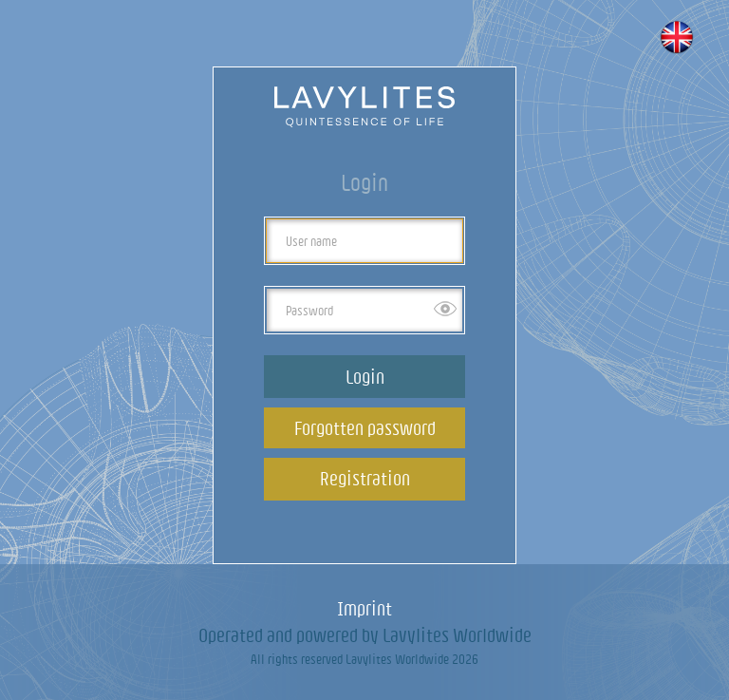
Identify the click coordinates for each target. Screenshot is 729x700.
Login (365, 377)
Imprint (364, 608)
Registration (365, 478)
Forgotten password (365, 428)
